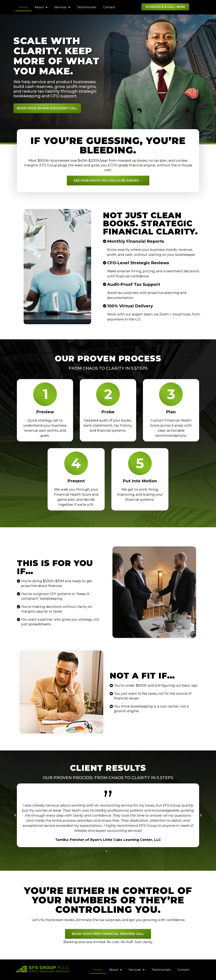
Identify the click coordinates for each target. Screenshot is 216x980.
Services (62, 7)
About (41, 7)
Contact (109, 7)
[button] (165, 7)
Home (23, 7)
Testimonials (87, 7)
